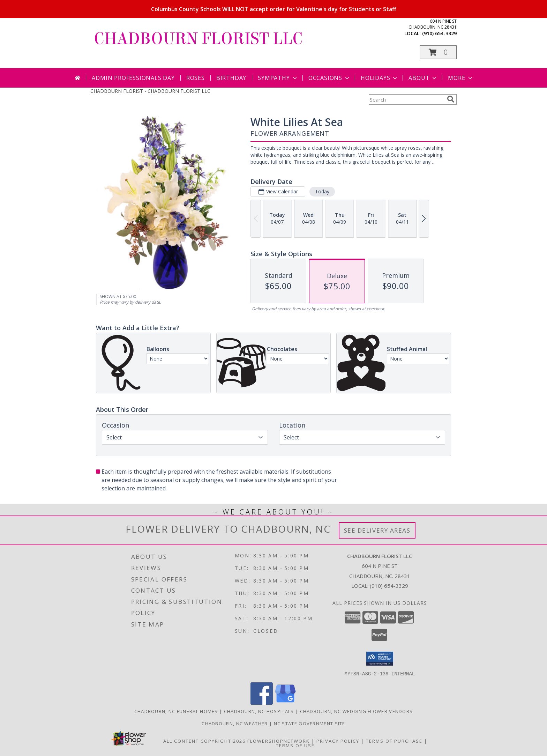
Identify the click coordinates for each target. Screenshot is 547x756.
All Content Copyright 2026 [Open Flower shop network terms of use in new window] (204, 741)
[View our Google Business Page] (285, 702)
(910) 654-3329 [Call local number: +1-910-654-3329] (439, 33)
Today (322, 191)
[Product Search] (406, 99)
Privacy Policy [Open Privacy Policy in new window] (338, 741)
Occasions (329, 78)
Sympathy (278, 78)
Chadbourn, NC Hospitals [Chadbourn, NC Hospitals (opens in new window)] (259, 711)
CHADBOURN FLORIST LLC (198, 39)
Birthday (231, 78)
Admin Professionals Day (133, 78)
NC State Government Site (310, 723)
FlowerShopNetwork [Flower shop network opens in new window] (279, 741)
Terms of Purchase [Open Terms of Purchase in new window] (394, 741)
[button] (438, 52)
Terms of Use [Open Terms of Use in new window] (295, 745)
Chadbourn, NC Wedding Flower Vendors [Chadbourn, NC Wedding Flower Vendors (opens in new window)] (357, 711)
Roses (196, 78)
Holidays (380, 78)
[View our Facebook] (262, 702)
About (423, 78)
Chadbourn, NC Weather (235, 723)
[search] (451, 99)
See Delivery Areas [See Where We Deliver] (377, 530)
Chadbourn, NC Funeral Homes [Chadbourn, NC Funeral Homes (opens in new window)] (176, 711)
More (461, 78)
